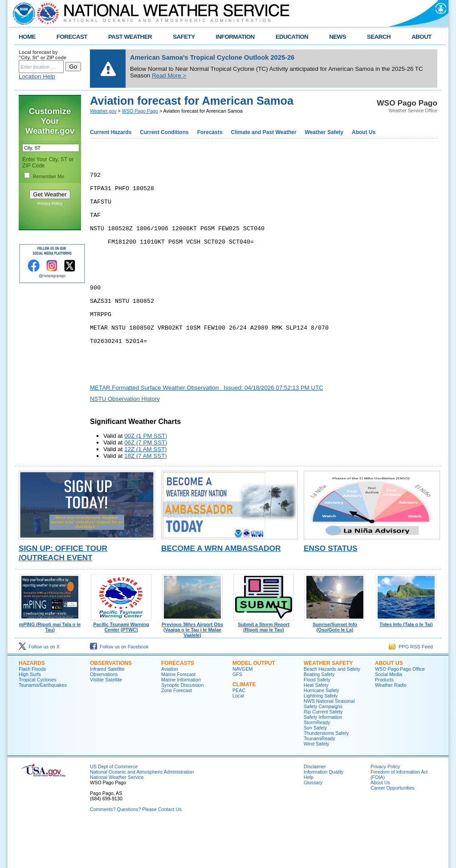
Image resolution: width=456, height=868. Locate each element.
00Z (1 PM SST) (146, 479)
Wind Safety (316, 786)
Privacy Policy (50, 204)
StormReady (317, 765)
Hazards (32, 706)
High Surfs (30, 717)
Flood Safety (317, 722)
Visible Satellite (106, 722)
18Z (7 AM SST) (146, 499)
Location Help (37, 76)
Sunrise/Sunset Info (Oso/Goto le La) (335, 668)
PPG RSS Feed (411, 689)
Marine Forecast (178, 717)
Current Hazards (111, 132)
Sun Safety (315, 770)
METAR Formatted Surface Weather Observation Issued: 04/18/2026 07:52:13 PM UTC (207, 430)
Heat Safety (316, 728)
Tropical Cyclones (37, 722)
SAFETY (184, 37)
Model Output (254, 706)
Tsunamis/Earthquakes (43, 728)
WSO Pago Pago (140, 111)
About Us (364, 132)
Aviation (170, 712)
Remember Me (49, 176)
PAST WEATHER (130, 37)
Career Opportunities (393, 831)
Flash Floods (32, 712)
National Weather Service (117, 820)
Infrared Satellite (107, 712)
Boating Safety (319, 717)
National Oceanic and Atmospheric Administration (142, 815)
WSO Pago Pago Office (400, 712)
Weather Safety (324, 132)
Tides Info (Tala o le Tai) (406, 665)
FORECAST (72, 37)
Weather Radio (391, 728)
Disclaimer (315, 809)
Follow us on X (39, 689)
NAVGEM (242, 712)
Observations (111, 706)
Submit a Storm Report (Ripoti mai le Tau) (264, 668)
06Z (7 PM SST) (146, 485)
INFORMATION (235, 37)
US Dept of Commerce (114, 809)
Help (309, 820)
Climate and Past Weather (263, 132)
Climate (244, 727)
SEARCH (379, 37)
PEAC (239, 733)
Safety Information (323, 760)
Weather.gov (103, 111)
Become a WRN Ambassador (221, 591)
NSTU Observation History (125, 442)
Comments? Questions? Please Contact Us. (136, 852)
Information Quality (324, 815)
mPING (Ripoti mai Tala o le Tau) (50, 668)
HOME (27, 37)
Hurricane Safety (321, 733)
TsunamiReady (319, 781)
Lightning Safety (321, 738)
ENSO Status (331, 591)
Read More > (169, 75)
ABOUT (421, 37)
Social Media (389, 717)
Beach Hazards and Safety (332, 712)
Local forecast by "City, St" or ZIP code (43, 55)
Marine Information (181, 722)
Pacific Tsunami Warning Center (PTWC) (121, 668)
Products (384, 722)
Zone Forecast (177, 733)
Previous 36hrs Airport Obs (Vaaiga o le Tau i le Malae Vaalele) (192, 670)
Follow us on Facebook (119, 689)
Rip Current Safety (323, 754)
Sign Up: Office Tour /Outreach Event (63, 596)
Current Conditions (164, 132)
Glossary (313, 825)
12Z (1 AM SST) (146, 492)
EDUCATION (292, 37)
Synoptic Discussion (182, 728)
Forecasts (210, 132)
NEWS (338, 37)
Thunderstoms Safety (326, 776)
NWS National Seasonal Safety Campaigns (329, 746)
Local (238, 738)
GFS (237, 717)
